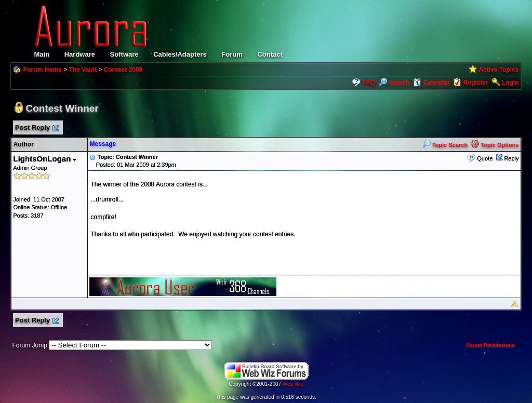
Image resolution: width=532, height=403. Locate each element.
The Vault (83, 70)
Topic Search (445, 145)
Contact (270, 54)
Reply (511, 158)
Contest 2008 (123, 70)
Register (476, 83)
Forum (232, 54)
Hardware (80, 54)
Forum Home (43, 70)
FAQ (369, 83)
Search (394, 83)
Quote (485, 158)
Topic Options (495, 145)
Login (510, 83)
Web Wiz (293, 384)
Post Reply (36, 128)
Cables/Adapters (180, 54)
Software (124, 54)
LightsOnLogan (45, 159)
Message (103, 144)
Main (42, 54)
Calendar (431, 83)
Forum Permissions (493, 345)
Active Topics (498, 70)
